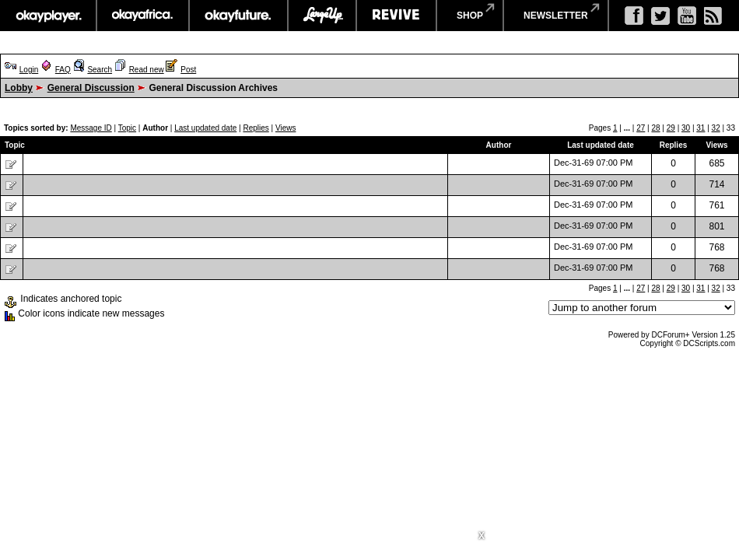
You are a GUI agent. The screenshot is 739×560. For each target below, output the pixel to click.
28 (655, 128)
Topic (127, 128)
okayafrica (143, 16)
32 (716, 128)
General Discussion (91, 88)
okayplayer (48, 16)
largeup (322, 16)
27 (641, 128)
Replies (256, 128)
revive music (396, 16)
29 (671, 128)
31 (700, 128)
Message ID (91, 128)
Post (188, 70)
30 (686, 128)
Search (100, 70)
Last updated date (205, 128)
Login (29, 70)
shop (470, 16)
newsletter (556, 16)
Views (286, 128)
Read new (147, 70)
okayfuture (238, 16)
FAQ (63, 70)
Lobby (19, 88)
